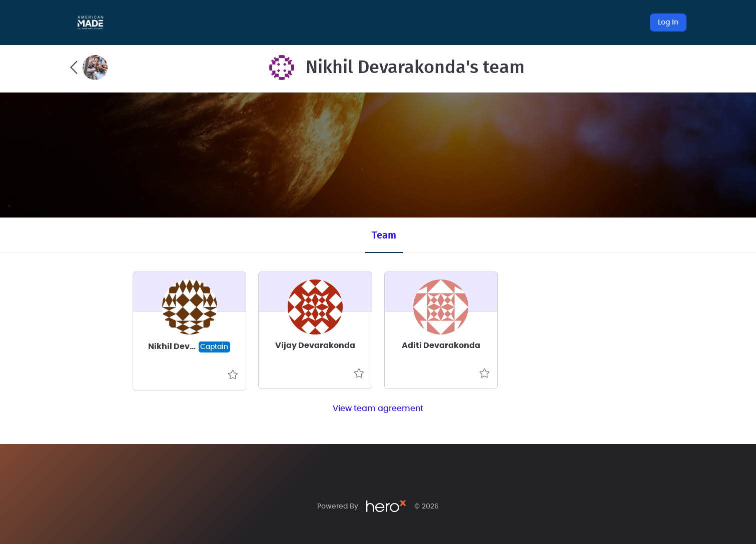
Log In (668, 22)
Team (384, 235)
